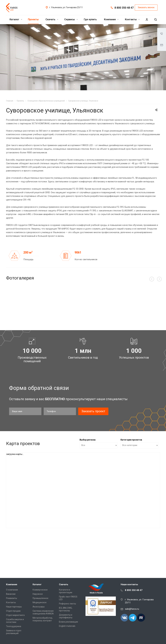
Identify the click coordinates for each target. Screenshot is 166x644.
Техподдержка (14, 626)
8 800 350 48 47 (124, 8)
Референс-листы (67, 604)
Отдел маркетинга (15, 615)
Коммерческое (40, 590)
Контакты (132, 19)
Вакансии (11, 594)
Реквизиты (12, 598)
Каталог (16, 19)
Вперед (159, 279)
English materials (67, 626)
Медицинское (40, 602)
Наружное (38, 594)
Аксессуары (39, 607)
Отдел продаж (13, 611)
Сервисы (71, 19)
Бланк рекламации (68, 622)
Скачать (52, 19)
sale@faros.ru (132, 609)
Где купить (90, 19)
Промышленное (40, 598)
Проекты (33, 19)
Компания (111, 19)
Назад (152, 279)
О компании (12, 590)
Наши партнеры (14, 607)
